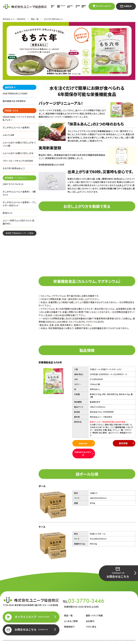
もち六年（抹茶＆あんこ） (14, 170)
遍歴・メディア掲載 (61, 6)
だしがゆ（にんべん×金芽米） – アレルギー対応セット (19, 206)
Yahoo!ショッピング (124, 445)
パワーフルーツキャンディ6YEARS (18, 162)
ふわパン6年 (8, 136)
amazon (82, 443)
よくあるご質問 (70, 6)
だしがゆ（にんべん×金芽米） (16, 128)
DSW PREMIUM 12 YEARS (15, 94)
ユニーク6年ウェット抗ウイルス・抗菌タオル (19, 224)
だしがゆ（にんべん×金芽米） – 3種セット (19, 195)
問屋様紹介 (84, 6)
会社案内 (78, 6)
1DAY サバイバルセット (13, 186)
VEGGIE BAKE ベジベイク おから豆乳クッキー (19, 119)
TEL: (83, 592)
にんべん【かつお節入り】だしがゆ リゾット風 (19, 145)
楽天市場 (103, 443)
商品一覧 (53, 6)
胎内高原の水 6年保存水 (14, 101)
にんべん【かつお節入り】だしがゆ (18, 154)
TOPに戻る (91, 618)
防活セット (8, 215)
